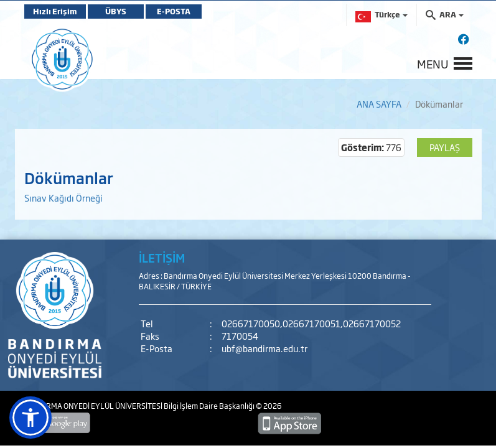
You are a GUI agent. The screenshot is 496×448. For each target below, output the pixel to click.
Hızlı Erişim (55, 11)
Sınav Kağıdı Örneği (63, 198)
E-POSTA (174, 11)
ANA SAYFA (379, 104)
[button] (30, 418)
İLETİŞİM (162, 258)
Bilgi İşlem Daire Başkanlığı (210, 406)
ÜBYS (116, 11)
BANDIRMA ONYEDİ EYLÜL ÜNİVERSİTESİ (94, 406)
